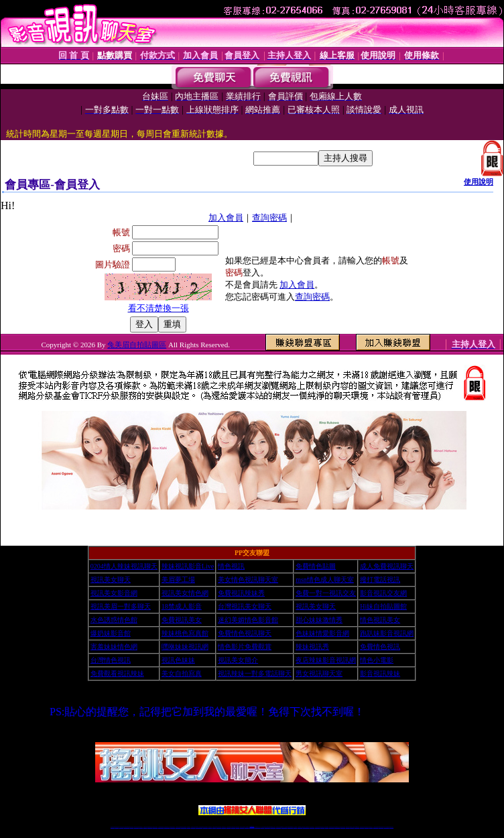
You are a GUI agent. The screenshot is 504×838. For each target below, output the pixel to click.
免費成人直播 (352, 827)
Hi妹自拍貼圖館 (383, 606)
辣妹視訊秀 (312, 647)
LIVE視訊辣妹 (122, 827)
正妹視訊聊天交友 (167, 827)
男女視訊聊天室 (319, 673)
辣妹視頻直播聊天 (184, 827)
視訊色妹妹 (178, 660)
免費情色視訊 (380, 647)
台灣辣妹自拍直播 (178, 827)
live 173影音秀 (136, 827)
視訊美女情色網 (185, 593)
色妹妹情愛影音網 (322, 633)
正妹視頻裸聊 (326, 827)
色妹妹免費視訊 (229, 827)
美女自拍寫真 (182, 673)
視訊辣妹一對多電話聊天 (255, 673)
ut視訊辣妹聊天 (205, 827)
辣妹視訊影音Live (188, 566)
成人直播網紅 (247, 827)
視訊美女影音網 (114, 593)
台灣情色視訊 (111, 660)
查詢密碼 (269, 218)
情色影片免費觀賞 (245, 647)
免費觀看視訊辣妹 (117, 673)
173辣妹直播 (263, 827)
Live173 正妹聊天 (285, 827)
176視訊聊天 (233, 827)
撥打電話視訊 (380, 580)
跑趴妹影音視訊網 (387, 633)
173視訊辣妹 (210, 827)
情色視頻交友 (322, 827)
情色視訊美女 (380, 620)
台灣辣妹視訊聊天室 (161, 827)
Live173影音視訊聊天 (199, 827)
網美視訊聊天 (348, 827)
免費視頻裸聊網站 (290, 827)
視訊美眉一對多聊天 (121, 606)
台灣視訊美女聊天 (245, 606)
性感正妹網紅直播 (267, 827)
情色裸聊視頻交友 (337, 827)
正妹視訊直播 (237, 827)
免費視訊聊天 (214, 827)
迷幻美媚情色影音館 (248, 620)
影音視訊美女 (367, 827)
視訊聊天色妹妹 (193, 827)
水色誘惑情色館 (114, 620)
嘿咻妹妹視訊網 (185, 647)
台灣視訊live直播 (127, 827)
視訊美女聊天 (111, 580)
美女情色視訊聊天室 (248, 580)
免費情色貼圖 (316, 566)
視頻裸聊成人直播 (300, 827)
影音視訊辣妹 (380, 673)
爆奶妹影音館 (111, 633)
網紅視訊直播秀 (242, 827)
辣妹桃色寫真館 (185, 633)
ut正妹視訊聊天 (219, 827)
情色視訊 (231, 566)
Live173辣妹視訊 (251, 827)
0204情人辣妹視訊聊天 (124, 566)
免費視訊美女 (182, 620)
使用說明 (479, 182)
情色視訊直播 (117, 827)
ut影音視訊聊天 (381, 827)
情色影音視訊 (131, 827)
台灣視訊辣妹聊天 (172, 827)
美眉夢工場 (178, 580)
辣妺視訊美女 (391, 827)
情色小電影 (377, 660)
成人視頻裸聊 (295, 827)
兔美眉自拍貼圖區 (137, 345)
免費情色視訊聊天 (245, 633)
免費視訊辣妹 (145, 827)
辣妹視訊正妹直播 (279, 827)
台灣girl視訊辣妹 (357, 827)
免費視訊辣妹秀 (241, 593)
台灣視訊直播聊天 (376, 827)
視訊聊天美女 (141, 827)
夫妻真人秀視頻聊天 (306, 827)
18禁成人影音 (182, 606)
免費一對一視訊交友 (326, 593)
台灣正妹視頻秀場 (318, 827)
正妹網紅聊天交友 (257, 827)
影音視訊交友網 (383, 593)
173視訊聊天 (188, 827)
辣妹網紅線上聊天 (273, 827)
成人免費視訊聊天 (387, 566)
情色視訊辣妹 (113, 827)
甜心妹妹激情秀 (319, 620)
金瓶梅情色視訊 (150, 827)
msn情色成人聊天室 (325, 580)
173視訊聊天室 (224, 827)
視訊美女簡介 (238, 660)
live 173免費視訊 (386, 827)
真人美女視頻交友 (312, 827)
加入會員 (226, 218)
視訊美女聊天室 (362, 827)
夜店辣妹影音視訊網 (326, 660)
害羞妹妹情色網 (114, 647)
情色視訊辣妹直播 (342, 827)
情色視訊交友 (371, 827)
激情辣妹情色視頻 (332, 827)
